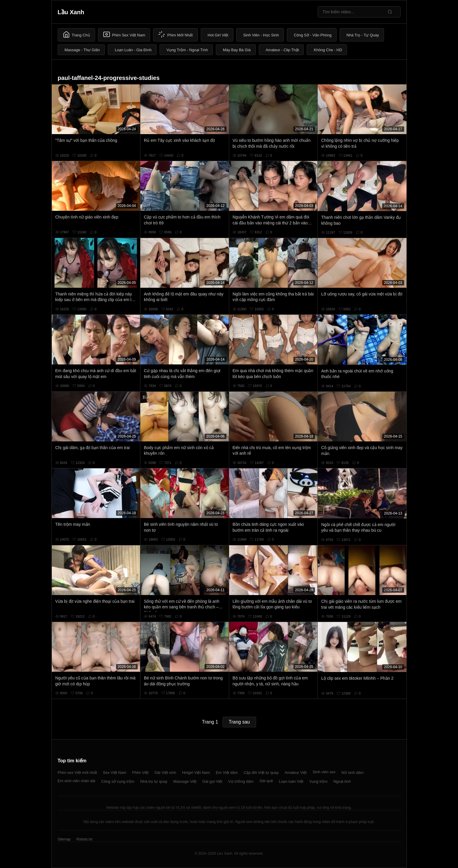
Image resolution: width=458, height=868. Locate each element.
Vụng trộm (318, 781)
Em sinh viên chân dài (77, 781)
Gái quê (266, 781)
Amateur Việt (296, 773)
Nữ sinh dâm (352, 773)
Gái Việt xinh (165, 773)
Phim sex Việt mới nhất (77, 773)
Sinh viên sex (324, 772)
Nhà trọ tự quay (154, 781)
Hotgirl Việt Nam (196, 773)
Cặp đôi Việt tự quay (261, 773)
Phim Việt (140, 773)
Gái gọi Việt (213, 781)
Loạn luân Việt (291, 781)
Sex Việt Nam (115, 773)
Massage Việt (185, 781)
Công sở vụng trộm (118, 781)
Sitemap (64, 839)
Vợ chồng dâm (241, 781)
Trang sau (239, 722)
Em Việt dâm (227, 773)
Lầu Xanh (71, 12)
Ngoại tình (342, 781)
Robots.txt (84, 839)
